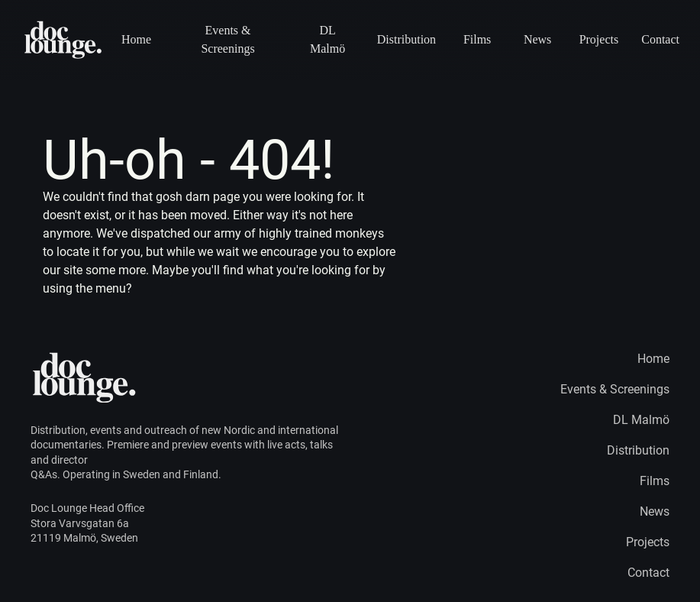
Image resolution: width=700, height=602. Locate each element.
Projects (599, 39)
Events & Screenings (227, 39)
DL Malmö (327, 39)
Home (136, 39)
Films (477, 39)
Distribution (406, 39)
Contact (660, 39)
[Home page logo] (64, 40)
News (537, 39)
